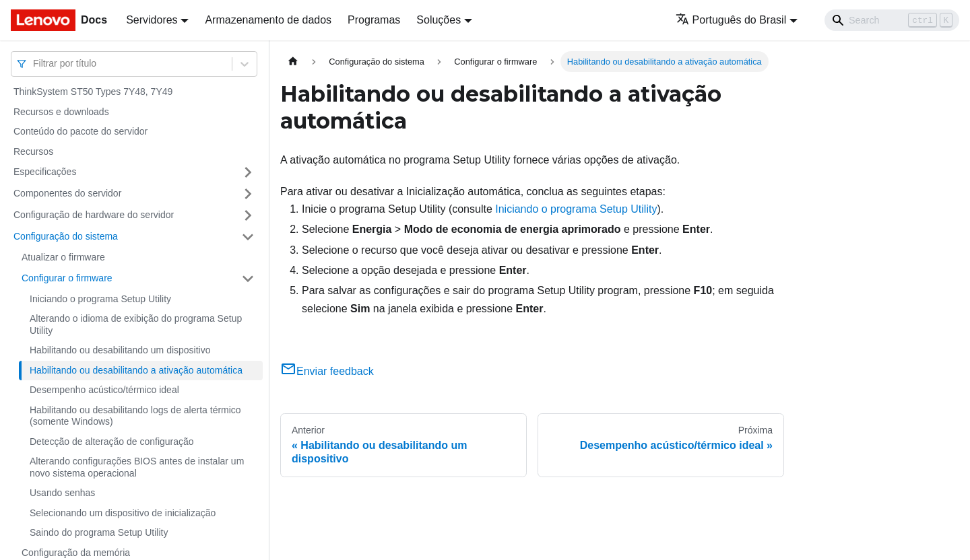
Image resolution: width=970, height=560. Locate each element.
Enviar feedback (327, 371)
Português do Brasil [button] (731, 20)
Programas (374, 20)
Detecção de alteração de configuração (112, 442)
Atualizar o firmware (63, 257)
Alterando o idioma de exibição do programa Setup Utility (136, 324)
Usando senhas (62, 493)
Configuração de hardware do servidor (94, 215)
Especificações (45, 172)
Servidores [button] (152, 20)
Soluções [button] (439, 20)
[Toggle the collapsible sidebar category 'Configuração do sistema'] (248, 237)
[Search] (892, 20)
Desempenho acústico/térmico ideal (104, 390)
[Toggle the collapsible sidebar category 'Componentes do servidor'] (248, 194)
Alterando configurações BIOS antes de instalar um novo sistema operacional (137, 467)
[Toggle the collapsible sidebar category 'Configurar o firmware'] (248, 279)
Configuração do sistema (66, 236)
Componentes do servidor (67, 193)
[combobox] (34, 64)
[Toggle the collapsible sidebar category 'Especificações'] (248, 172)
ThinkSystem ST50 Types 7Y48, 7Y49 (93, 92)
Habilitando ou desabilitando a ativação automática (136, 370)
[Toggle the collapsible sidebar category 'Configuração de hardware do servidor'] (248, 215)
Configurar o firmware (67, 278)
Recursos (33, 151)
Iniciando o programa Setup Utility (100, 299)
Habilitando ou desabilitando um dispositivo (120, 350)
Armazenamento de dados (268, 20)
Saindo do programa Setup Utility (99, 532)
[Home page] (293, 62)
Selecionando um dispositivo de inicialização (123, 513)
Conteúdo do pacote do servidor (80, 131)
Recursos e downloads (61, 112)
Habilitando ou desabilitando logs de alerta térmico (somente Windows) (135, 416)
